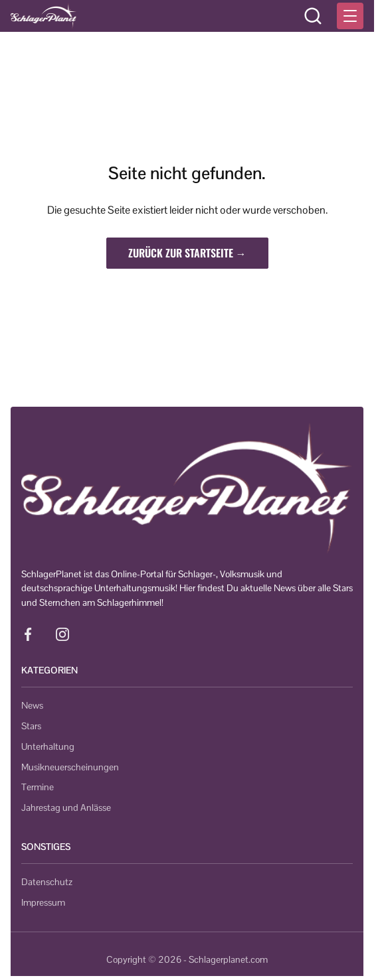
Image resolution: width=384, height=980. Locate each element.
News (32, 705)
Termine (38, 787)
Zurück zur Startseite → (187, 253)
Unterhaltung (48, 746)
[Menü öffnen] (350, 16)
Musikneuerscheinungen (70, 767)
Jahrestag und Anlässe (66, 807)
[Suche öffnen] (313, 16)
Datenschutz (47, 882)
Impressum (43, 902)
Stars (31, 726)
